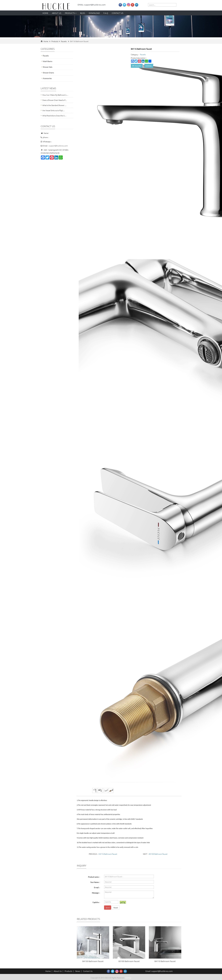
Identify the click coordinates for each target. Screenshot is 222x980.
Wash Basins (48, 61)
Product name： (94, 877)
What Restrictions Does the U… (54, 116)
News (78, 971)
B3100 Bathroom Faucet (129, 961)
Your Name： (95, 882)
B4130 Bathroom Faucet (93, 961)
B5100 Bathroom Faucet (158, 854)
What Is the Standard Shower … (54, 105)
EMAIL (149, 66)
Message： (96, 893)
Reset (116, 908)
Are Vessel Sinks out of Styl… (54, 110)
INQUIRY (137, 66)
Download (94, 13)
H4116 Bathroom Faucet (108, 854)
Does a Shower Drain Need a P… (55, 100)
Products (71, 13)
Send (108, 908)
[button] (76, 13)
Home (45, 13)
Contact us (117, 13)
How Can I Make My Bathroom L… (55, 95)
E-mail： (97, 887)
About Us (58, 971)
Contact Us (88, 971)
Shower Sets (48, 67)
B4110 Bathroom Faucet (165, 961)
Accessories (47, 78)
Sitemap (128, 978)
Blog (83, 13)
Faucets (64, 41)
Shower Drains (48, 73)
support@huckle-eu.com (58, 146)
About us (57, 13)
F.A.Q (106, 13)
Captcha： (96, 902)
